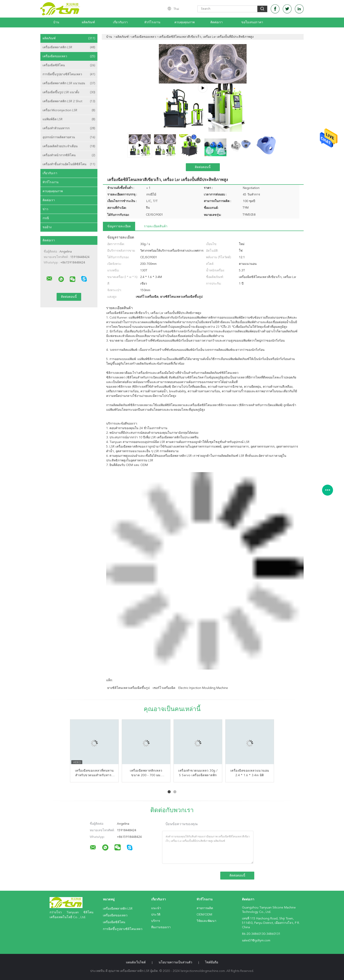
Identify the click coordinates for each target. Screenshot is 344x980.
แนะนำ (156, 908)
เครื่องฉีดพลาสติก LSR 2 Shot (69, 101)
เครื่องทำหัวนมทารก (69, 128)
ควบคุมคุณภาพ (185, 22)
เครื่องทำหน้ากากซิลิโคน (69, 155)
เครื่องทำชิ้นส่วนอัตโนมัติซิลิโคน (69, 164)
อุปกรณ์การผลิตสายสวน (69, 137)
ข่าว (45, 209)
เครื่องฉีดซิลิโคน (69, 65)
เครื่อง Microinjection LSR (69, 110)
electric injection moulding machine (203, 688)
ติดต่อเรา (217, 22)
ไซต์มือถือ (212, 962)
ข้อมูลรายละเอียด (119, 226)
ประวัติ (156, 915)
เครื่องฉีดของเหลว (69, 56)
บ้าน (56, 22)
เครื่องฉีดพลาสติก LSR (69, 47)
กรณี (46, 218)
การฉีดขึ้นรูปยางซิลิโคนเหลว (69, 74)
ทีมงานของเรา (161, 927)
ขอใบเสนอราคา (252, 22)
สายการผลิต (205, 908)
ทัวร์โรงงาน (152, 22)
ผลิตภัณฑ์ (88, 22)
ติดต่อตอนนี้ (203, 167)
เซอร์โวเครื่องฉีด (164, 688)
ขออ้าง (47, 227)
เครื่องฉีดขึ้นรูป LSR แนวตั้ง (69, 92)
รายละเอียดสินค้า (156, 226)
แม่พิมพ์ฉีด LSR (69, 119)
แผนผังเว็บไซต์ (136, 962)
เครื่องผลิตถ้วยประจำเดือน (69, 146)
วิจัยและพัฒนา (206, 921)
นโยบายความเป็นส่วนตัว (175, 962)
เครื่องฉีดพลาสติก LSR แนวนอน (69, 83)
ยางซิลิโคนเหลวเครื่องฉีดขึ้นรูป (128, 688)
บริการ (156, 921)
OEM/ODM (204, 915)
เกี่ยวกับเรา (120, 22)
